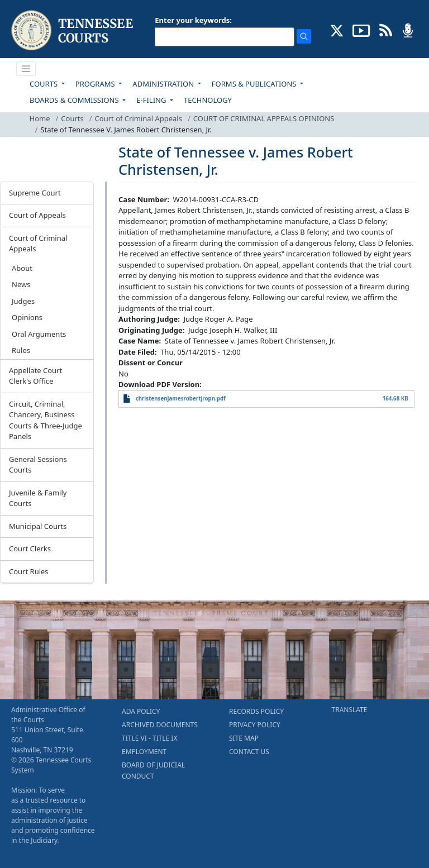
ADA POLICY (141, 711)
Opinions (27, 317)
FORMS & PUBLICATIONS (255, 84)
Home (40, 118)
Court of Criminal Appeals (139, 118)
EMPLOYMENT (144, 752)
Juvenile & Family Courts (38, 498)
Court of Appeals (37, 215)
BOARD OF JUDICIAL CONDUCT (153, 771)
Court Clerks (30, 549)
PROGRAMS (96, 84)
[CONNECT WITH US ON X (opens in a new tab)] (337, 30)
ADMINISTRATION (164, 84)
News (21, 284)
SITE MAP (244, 738)
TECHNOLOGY (208, 100)
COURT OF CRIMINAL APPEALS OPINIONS (264, 118)
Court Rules (29, 571)
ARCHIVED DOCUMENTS (160, 725)
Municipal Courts (38, 526)
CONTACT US (249, 752)
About (22, 268)
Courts (72, 118)
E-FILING (152, 100)
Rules (21, 350)
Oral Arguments (39, 334)
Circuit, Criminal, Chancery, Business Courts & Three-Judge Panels (46, 420)
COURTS (44, 84)
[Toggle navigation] (26, 69)
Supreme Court (35, 193)
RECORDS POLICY (256, 711)
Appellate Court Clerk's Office (35, 376)
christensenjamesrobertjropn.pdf (181, 399)
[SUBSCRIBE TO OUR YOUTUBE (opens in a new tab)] (361, 30)
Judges (23, 301)
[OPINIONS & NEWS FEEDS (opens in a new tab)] (386, 30)
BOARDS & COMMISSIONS (75, 100)
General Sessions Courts (38, 465)
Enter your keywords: (193, 20)
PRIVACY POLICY (255, 725)
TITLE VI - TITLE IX (149, 738)
